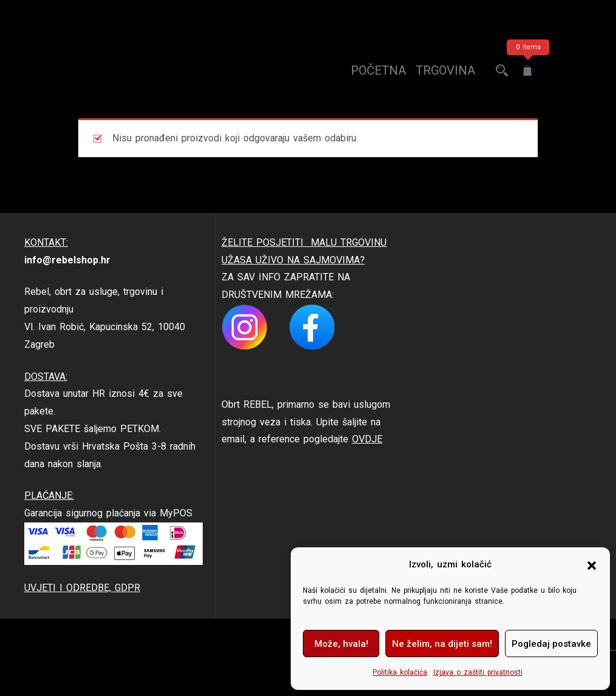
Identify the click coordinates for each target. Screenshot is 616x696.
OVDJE (367, 439)
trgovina (445, 70)
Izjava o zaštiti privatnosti (478, 672)
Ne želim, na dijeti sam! (442, 644)
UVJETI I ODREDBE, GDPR (82, 588)
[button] (592, 565)
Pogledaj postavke (551, 644)
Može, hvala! (341, 644)
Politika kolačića (400, 672)
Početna (378, 70)
